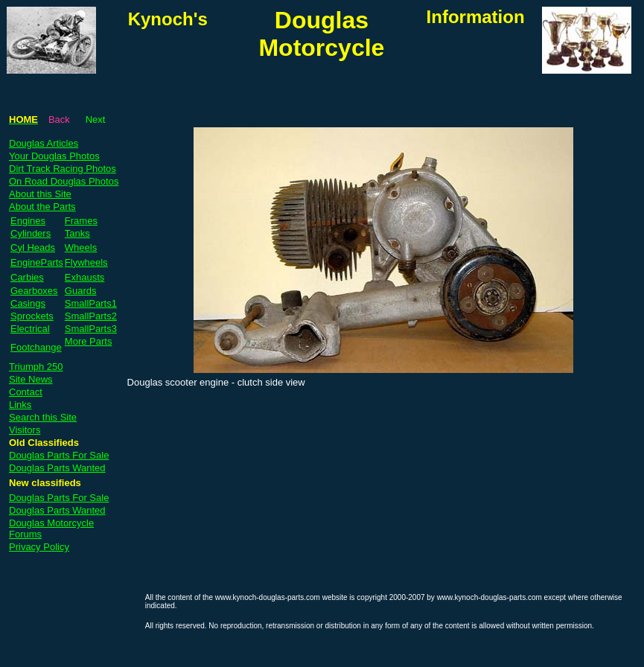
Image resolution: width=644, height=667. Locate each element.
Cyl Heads (33, 248)
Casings (28, 303)
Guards (81, 291)
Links (20, 405)
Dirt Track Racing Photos (63, 169)
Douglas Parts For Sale (59, 455)
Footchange (36, 347)
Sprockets (32, 316)
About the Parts (42, 207)
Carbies (27, 277)
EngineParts (37, 262)
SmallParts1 (91, 303)
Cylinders (31, 233)
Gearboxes (34, 291)
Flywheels (86, 262)
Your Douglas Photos (54, 156)
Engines (28, 221)
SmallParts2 (91, 316)
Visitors (25, 430)
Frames (81, 221)
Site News (31, 379)
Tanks (77, 233)
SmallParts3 (91, 329)
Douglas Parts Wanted (57, 468)
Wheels (81, 248)
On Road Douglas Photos (64, 181)
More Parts (89, 341)
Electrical (30, 329)
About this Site (40, 194)
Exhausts (85, 277)
